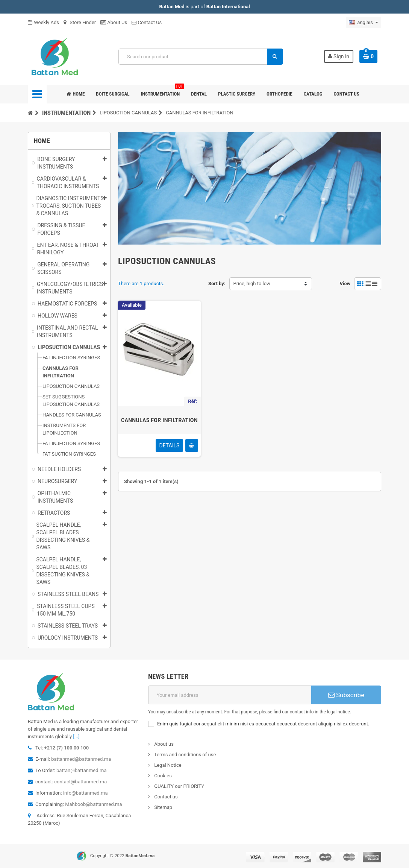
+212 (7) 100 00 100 (67, 748)
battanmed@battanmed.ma (81, 759)
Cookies (162, 776)
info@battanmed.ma (86, 793)
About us (163, 744)
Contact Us (147, 22)
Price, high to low (252, 284)
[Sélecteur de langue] (364, 23)
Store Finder (80, 22)
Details (170, 445)
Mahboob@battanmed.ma (93, 804)
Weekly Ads (43, 22)
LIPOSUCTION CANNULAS (128, 113)
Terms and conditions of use (184, 755)
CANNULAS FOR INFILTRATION (159, 420)
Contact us (346, 94)
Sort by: (217, 284)
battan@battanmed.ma (81, 770)
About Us (114, 22)
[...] (76, 737)
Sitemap (163, 807)
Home (76, 94)
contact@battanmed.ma (80, 782)
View (345, 284)
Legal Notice (167, 765)
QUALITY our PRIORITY (179, 786)
